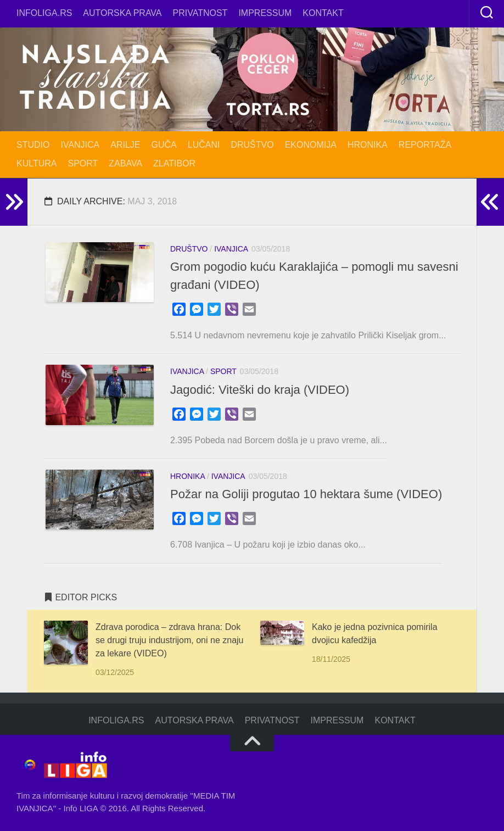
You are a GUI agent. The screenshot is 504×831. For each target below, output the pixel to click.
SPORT (83, 163)
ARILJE (125, 145)
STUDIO (33, 145)
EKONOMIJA (311, 145)
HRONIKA (368, 145)
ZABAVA (125, 163)
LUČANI (204, 145)
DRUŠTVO (252, 145)
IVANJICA (80, 145)
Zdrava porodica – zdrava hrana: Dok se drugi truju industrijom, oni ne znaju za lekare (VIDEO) (169, 640)
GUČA (164, 145)
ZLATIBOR (174, 163)
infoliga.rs (44, 13)
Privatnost (200, 13)
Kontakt (323, 13)
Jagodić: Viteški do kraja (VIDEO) (260, 390)
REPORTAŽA (425, 145)
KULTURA (37, 163)
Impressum (265, 13)
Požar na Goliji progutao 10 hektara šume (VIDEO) (306, 494)
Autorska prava (122, 13)
